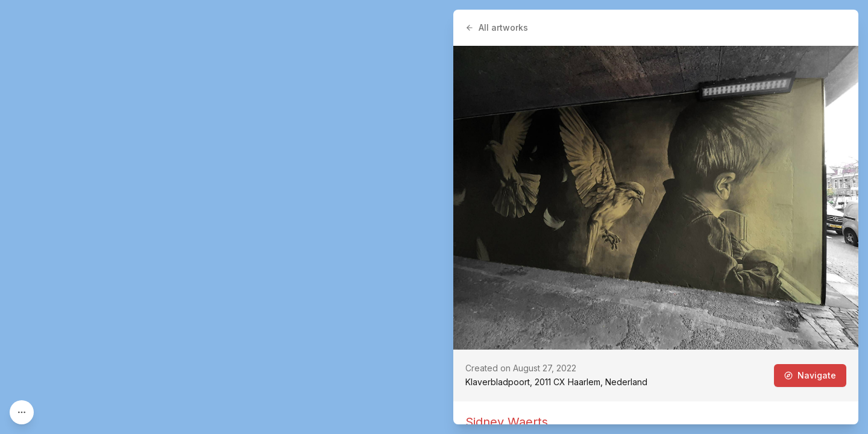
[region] (434, 217)
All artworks (497, 27)
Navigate (810, 375)
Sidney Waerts (507, 422)
